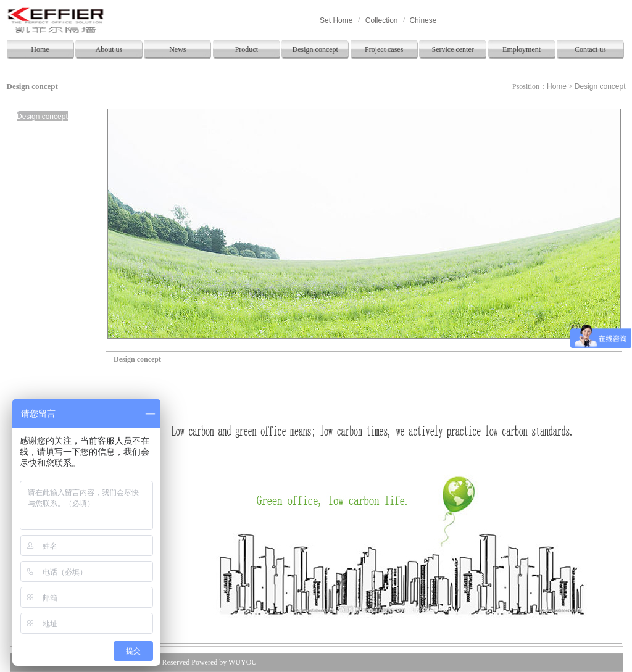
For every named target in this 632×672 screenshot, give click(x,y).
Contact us (590, 49)
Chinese (423, 20)
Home (40, 49)
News (177, 49)
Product (247, 49)
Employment (522, 49)
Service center (452, 49)
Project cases (384, 49)
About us (109, 49)
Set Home (336, 20)
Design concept (315, 49)
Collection (382, 20)
